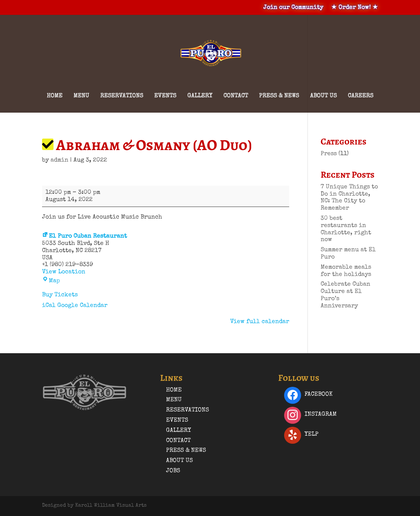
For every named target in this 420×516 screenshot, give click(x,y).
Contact (236, 96)
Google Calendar (82, 306)
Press (329, 154)
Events (165, 96)
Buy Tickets (60, 295)
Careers (361, 96)
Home (55, 96)
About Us (323, 96)
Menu (81, 96)
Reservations (122, 96)
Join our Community (293, 8)
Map (51, 281)
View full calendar (260, 322)
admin (59, 160)
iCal (49, 306)
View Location (64, 272)
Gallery (200, 96)
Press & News (279, 96)
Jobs (173, 471)
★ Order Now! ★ (355, 8)
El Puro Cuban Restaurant (85, 236)
